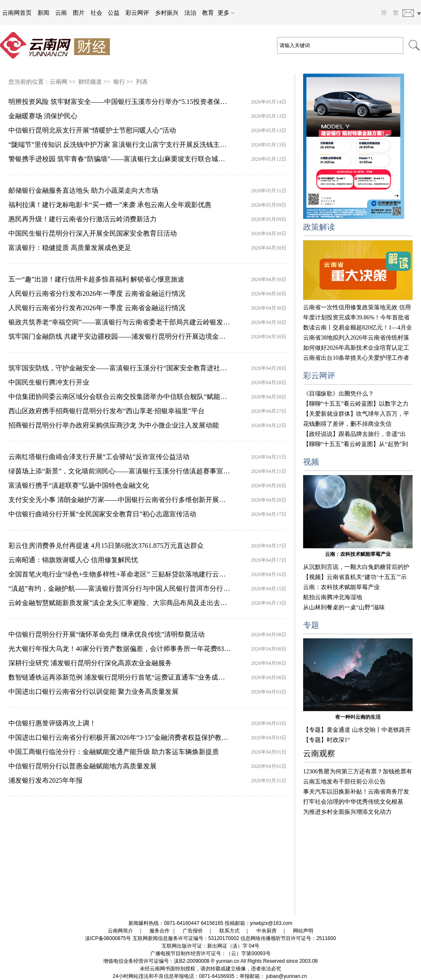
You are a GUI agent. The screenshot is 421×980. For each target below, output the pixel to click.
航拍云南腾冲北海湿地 (333, 597)
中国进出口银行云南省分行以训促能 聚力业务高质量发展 (93, 692)
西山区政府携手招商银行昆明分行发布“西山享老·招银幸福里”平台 (107, 411)
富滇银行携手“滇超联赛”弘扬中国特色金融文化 (79, 485)
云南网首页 (17, 13)
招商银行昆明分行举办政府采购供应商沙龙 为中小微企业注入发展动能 (114, 425)
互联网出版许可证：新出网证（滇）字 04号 (211, 946)
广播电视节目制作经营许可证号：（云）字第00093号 (210, 953)
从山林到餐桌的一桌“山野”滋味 (344, 607)
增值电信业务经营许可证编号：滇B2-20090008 (156, 961)
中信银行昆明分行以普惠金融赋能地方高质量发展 (83, 766)
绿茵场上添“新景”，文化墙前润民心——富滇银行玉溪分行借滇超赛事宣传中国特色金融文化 (146, 471)
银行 (119, 82)
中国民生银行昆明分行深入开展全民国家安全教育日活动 (93, 233)
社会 (96, 13)
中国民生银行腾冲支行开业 (49, 382)
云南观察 (319, 753)
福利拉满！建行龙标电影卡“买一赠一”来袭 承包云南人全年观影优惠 (110, 205)
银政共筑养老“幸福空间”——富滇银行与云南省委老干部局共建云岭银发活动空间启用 (136, 322)
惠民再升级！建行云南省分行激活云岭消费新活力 (83, 219)
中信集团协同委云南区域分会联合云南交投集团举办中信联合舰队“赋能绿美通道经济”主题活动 (149, 397)
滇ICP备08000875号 (108, 938)
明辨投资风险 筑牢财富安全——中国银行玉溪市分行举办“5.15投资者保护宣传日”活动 (136, 102)
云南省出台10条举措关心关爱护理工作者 (356, 358)
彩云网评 (137, 13)
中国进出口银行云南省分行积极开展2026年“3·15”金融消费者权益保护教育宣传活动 (132, 737)
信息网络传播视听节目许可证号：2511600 (288, 938)
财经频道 (90, 82)
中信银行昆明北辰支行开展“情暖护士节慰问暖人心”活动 (92, 130)
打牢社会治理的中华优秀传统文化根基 (353, 802)
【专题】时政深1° (326, 740)
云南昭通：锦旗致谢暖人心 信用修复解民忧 (73, 560)
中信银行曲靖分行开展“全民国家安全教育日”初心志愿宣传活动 (102, 514)
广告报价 (193, 931)
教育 (208, 13)
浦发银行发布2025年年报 (45, 780)
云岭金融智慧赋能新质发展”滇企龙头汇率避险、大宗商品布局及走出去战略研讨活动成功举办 (148, 603)
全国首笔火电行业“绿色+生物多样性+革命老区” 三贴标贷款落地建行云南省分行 (127, 574)
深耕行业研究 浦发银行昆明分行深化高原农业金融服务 (90, 663)
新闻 (43, 13)
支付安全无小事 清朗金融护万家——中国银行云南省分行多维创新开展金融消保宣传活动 (141, 500)
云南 (61, 13)
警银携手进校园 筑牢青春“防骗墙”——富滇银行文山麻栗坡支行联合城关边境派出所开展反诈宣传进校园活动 (171, 159)
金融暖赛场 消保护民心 (43, 116)
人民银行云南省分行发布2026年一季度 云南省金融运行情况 (97, 293)
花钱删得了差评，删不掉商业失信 (347, 424)
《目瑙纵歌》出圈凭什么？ (338, 394)
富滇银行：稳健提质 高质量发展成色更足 (70, 248)
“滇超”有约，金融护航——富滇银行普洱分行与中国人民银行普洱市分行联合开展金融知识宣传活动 (156, 588)
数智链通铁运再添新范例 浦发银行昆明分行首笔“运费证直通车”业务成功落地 (123, 677)
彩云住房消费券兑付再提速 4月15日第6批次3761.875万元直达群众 (106, 546)
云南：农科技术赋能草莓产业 (358, 554)
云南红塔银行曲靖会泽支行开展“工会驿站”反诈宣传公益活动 (99, 457)
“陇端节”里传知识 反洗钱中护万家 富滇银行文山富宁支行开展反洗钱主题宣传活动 (131, 145)
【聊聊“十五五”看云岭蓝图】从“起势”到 (356, 444)
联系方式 (229, 931)
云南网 (59, 82)
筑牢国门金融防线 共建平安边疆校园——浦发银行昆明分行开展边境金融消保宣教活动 (137, 336)
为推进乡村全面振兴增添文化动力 (347, 812)
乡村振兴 (167, 13)
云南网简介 (120, 931)
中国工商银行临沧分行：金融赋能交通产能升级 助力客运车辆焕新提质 (114, 752)
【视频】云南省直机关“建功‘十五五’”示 (355, 577)
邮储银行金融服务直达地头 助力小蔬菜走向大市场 (83, 190)
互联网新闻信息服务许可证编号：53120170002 (186, 938)
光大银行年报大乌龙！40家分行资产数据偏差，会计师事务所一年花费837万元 (125, 649)
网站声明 (303, 931)
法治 (190, 13)
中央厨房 (266, 931)
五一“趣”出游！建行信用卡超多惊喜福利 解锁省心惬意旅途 (96, 279)
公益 (114, 13)
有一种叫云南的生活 (358, 717)
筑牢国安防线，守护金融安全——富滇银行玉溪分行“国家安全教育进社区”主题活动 (133, 368)
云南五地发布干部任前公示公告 (344, 782)
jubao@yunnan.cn (286, 976)
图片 (79, 13)
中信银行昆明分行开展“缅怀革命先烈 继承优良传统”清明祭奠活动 (107, 634)
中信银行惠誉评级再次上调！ (52, 723)
